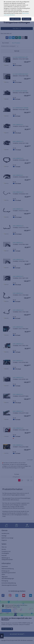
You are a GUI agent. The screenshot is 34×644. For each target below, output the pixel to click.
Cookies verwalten (15, 19)
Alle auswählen (26, 19)
